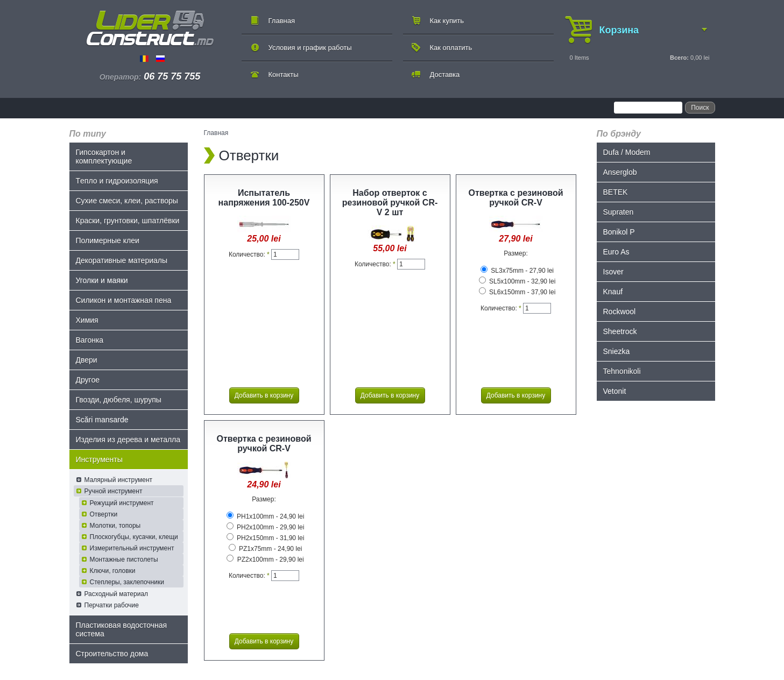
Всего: (679, 58)
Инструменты (99, 459)
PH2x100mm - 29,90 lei (266, 527)
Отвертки (104, 514)
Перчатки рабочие (112, 605)
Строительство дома (112, 654)
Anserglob (620, 172)
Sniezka (617, 351)
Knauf (613, 292)
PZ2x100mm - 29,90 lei (265, 559)
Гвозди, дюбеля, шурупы (119, 400)
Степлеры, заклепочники (127, 582)
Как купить (447, 21)
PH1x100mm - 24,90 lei (266, 516)
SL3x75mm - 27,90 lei (517, 271)
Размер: (516, 253)
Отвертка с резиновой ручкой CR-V (515, 198)
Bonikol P (619, 232)
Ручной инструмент (114, 491)
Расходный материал (116, 594)
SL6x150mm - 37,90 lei (517, 292)
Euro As (616, 252)
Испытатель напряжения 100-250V (264, 198)
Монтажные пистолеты (124, 559)
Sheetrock (620, 331)
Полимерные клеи (108, 240)
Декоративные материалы (122, 260)
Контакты (284, 75)
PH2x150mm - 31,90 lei (266, 538)
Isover (613, 272)
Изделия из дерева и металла (128, 440)
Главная (282, 21)
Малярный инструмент (119, 480)
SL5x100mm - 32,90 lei (517, 281)
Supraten (619, 212)
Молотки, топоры (115, 526)
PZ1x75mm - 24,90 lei (266, 549)
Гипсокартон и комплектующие (104, 157)
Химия (87, 320)
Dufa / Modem (627, 152)
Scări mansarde (102, 420)
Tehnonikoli (622, 371)
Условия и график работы (310, 48)
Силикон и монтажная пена (124, 300)
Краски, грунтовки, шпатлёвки (128, 221)
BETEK (616, 192)
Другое (88, 380)
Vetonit (615, 391)
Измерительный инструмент (132, 548)
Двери (87, 360)
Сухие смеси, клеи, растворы (127, 201)
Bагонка (90, 340)
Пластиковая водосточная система (122, 629)
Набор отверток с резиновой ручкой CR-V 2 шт (390, 203)
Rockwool (620, 311)
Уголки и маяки (102, 280)
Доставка (445, 75)
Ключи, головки (113, 571)
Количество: (249, 254)
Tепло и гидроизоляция (117, 181)
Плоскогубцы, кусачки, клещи (134, 537)
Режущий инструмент (122, 503)
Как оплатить (451, 48)
